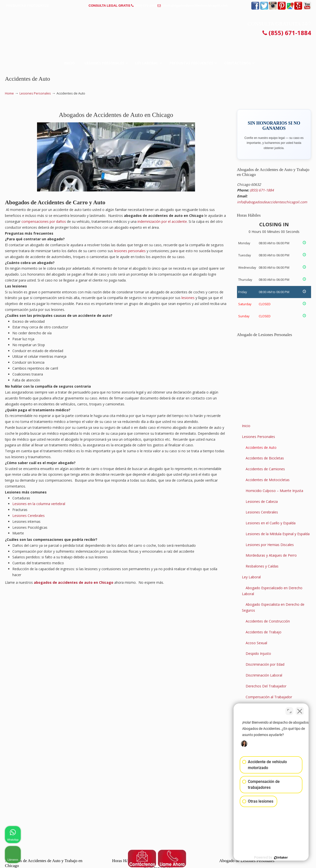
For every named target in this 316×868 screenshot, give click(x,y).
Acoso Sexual (256, 643)
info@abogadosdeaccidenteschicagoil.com (194, 6)
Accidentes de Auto (261, 447)
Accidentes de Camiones (265, 469)
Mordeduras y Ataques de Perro (271, 555)
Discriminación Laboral (264, 675)
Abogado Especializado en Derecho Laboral (272, 591)
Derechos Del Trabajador (266, 686)
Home (9, 93)
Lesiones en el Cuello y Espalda (271, 523)
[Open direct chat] (289, 710)
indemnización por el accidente (162, 221)
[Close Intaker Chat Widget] (300, 710)
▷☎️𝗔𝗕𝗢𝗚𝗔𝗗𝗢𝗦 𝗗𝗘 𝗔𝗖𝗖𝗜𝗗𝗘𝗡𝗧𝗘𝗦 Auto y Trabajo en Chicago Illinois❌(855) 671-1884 (158, 28)
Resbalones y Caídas (262, 566)
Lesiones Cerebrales (29, 516)
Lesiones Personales (35, 93)
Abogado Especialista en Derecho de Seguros (273, 607)
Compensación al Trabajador (269, 697)
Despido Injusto (258, 653)
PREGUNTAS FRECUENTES (27, 6)
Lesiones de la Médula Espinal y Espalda (278, 534)
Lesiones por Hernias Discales (270, 545)
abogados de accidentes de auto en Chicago (74, 582)
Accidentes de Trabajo (264, 632)
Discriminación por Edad (265, 664)
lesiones (188, 298)
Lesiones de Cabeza (262, 501)
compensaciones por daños (44, 221)
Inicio (246, 426)
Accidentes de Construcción (268, 621)
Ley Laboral (251, 577)
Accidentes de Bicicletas (265, 458)
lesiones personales (130, 251)
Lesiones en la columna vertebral (39, 504)
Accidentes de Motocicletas (268, 480)
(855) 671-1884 (146, 6)
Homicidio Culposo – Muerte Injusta (274, 491)
